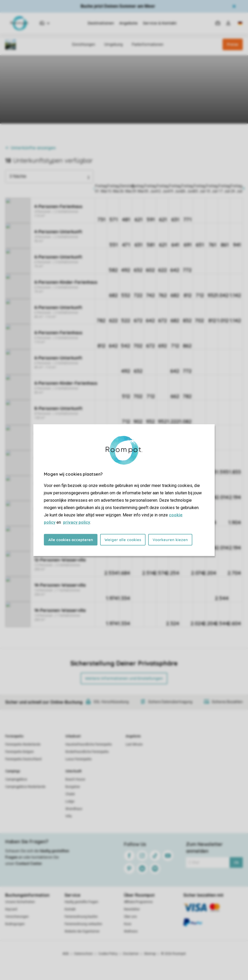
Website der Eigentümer (82, 931)
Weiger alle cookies (123, 540)
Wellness (131, 931)
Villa (69, 816)
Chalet (70, 794)
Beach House (75, 779)
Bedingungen (15, 924)
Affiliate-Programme (138, 902)
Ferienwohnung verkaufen (83, 924)
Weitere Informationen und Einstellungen (124, 678)
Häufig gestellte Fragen (81, 902)
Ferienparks (14, 736)
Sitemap (150, 954)
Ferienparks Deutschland (23, 759)
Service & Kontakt (160, 23)
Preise (233, 44)
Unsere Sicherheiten (20, 902)
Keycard (11, 909)
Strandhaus (74, 809)
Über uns (130, 917)
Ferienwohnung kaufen (81, 917)
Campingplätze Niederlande (25, 787)
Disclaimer (131, 954)
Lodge (70, 801)
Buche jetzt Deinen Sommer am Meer (118, 6)
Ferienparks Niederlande (23, 744)
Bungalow (73, 787)
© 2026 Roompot (173, 954)
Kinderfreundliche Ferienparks (87, 752)
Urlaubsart (73, 736)
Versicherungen (17, 917)
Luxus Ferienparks (79, 759)
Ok (236, 862)
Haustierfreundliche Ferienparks (89, 744)
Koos (128, 924)
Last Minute (134, 744)
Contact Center (29, 864)
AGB (66, 954)
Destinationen (101, 23)
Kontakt (70, 909)
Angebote (128, 23)
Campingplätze (16, 779)
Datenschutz (84, 954)
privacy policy (77, 522)
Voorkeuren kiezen (170, 540)
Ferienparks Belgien (20, 752)
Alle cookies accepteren (71, 540)
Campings (13, 771)
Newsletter (132, 909)
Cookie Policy (108, 954)
